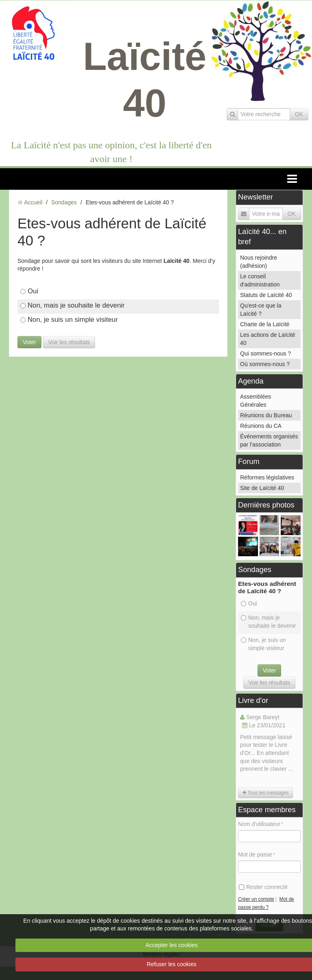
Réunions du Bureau (266, 415)
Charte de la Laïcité (265, 324)
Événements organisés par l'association (269, 440)
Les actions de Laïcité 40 (268, 339)
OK (299, 114)
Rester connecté (263, 887)
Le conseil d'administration (260, 280)
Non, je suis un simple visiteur (69, 320)
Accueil (33, 202)
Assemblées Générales (256, 401)
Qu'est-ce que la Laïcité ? (261, 310)
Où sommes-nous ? (265, 364)
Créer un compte (256, 899)
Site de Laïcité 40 (262, 488)
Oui (29, 291)
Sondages (64, 202)
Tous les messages (265, 793)
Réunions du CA (261, 426)
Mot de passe (255, 854)
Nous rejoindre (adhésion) (259, 262)
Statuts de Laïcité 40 (266, 295)
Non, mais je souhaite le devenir (73, 305)
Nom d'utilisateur (259, 824)
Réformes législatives (267, 477)
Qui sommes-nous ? (265, 353)
